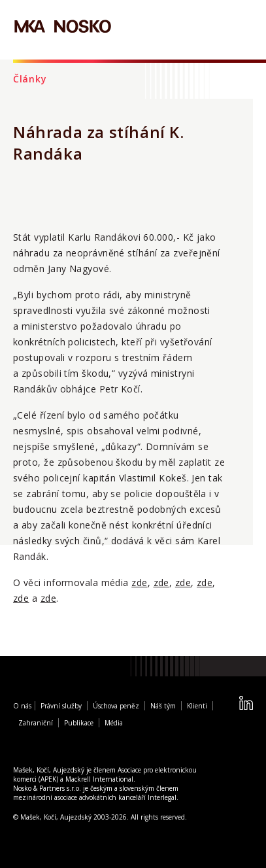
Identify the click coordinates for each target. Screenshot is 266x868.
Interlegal (162, 797)
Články (30, 79)
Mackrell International (99, 779)
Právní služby (61, 706)
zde (139, 582)
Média (114, 723)
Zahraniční (36, 723)
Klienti (197, 706)
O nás (22, 706)
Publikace (79, 723)
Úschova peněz (116, 706)
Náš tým (163, 706)
